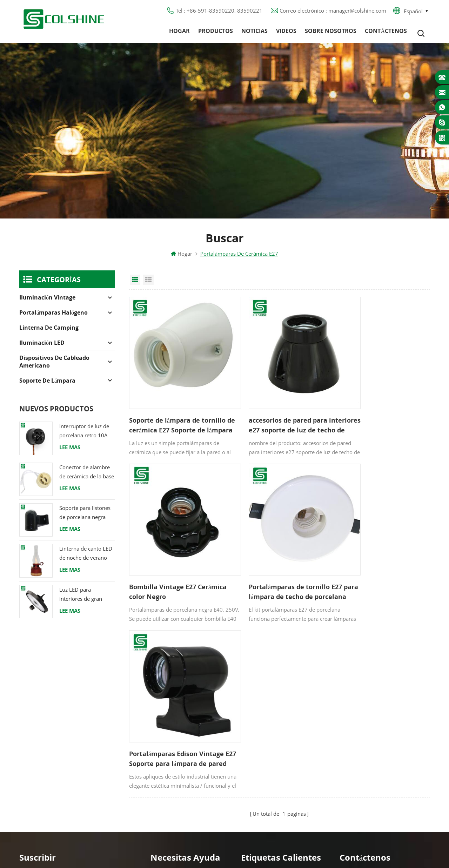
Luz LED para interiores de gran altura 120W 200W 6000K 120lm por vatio (82, 599)
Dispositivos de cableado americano (54, 366)
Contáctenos (386, 33)
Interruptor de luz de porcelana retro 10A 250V (84, 436)
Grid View (135, 284)
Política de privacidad (177, 748)
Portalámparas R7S (264, 736)
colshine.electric (371, 743)
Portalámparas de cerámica (275, 786)
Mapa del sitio (168, 761)
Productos (216, 33)
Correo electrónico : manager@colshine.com (333, 12)
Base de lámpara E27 (267, 748)
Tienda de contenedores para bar (282, 761)
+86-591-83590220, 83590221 (390, 718)
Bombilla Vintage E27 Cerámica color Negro (368, 412)
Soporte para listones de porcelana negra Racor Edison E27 (85, 517)
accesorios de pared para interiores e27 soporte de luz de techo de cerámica (277, 413)
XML (156, 774)
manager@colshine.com (381, 731)
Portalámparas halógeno (53, 317)
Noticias (254, 33)
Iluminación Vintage (47, 302)
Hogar (179, 33)
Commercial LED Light (281, 854)
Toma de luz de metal (268, 723)
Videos (286, 33)
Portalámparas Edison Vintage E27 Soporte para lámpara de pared (279, 563)
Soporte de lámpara (47, 385)
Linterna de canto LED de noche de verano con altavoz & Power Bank (86, 558)
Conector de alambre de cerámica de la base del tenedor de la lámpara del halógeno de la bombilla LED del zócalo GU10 (87, 476)
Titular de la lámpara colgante (279, 799)
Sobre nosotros (331, 33)
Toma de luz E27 (262, 774)
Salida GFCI (254, 711)
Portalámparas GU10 (266, 698)
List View (148, 284)
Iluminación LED (42, 347)
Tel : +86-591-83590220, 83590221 (219, 12)
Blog (156, 736)
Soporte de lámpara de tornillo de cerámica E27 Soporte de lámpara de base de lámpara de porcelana (173, 413)
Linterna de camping (49, 332)
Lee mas (70, 452)
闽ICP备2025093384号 (225, 842)
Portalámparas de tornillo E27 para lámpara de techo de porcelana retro (176, 563)
